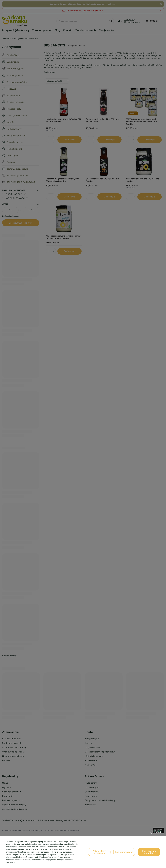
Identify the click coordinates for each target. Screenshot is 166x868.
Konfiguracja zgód (124, 852)
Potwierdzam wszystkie (149, 852)
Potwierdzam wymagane (99, 852)
